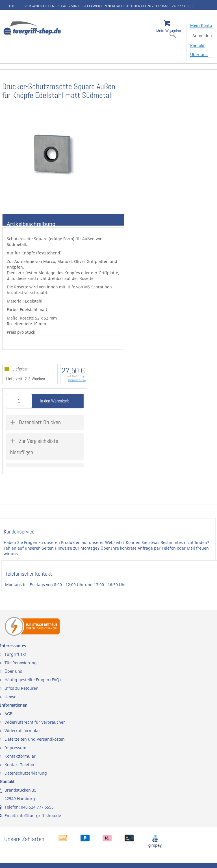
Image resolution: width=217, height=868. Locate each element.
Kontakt (197, 46)
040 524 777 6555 (37, 807)
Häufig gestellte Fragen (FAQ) (33, 680)
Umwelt (12, 697)
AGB (8, 714)
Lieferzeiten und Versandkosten (35, 739)
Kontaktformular (20, 756)
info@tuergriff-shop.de (39, 816)
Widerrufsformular (22, 731)
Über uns (199, 54)
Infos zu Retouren (21, 688)
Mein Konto (201, 25)
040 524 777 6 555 (178, 6)
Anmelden (202, 36)
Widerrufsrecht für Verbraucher (35, 722)
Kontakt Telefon (19, 765)
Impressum (15, 748)
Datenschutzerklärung (26, 773)
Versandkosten (77, 380)
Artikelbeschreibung (31, 223)
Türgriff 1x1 (16, 654)
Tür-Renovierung (21, 663)
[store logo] (48, 29)
